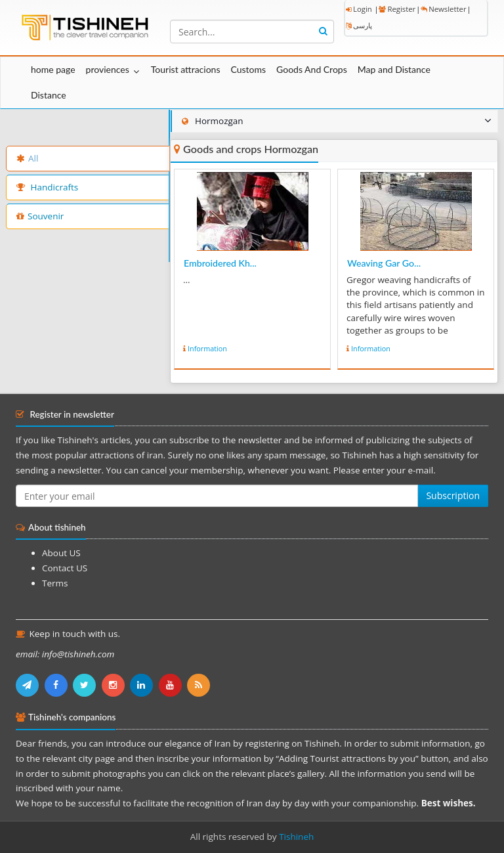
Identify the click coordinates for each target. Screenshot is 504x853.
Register (397, 9)
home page (53, 69)
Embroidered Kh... (220, 263)
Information (207, 348)
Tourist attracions (186, 69)
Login (359, 9)
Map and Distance (394, 69)
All (27, 158)
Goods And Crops (312, 69)
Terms (55, 583)
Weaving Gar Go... (384, 263)
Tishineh (296, 837)
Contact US (65, 568)
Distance (49, 95)
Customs (248, 69)
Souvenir (40, 216)
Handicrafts (47, 187)
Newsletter (443, 9)
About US (61, 553)
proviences (108, 69)
